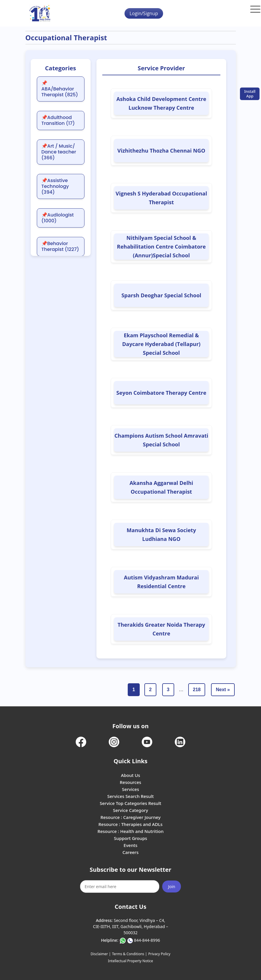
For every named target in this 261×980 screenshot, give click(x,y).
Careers (130, 852)
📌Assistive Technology (55, 186)
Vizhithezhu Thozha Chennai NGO (161, 151)
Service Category (130, 810)
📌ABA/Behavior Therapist (60, 89)
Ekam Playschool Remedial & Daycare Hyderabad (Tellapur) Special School (161, 344)
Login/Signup (144, 13)
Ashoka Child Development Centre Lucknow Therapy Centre (161, 103)
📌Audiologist (58, 218)
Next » (223, 690)
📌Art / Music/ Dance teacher (59, 152)
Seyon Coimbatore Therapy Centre (161, 393)
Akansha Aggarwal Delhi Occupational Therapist (161, 487)
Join (172, 886)
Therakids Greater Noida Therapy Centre (161, 629)
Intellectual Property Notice (130, 961)
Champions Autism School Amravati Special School (161, 440)
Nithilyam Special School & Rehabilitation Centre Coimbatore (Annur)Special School (161, 247)
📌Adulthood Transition (58, 120)
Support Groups (131, 838)
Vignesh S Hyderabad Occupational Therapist (161, 198)
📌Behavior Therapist (60, 247)
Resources (130, 782)
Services (130, 789)
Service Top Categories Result (130, 803)
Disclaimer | (101, 954)
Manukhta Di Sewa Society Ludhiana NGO (161, 534)
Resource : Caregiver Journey (131, 817)
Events (130, 845)
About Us (131, 775)
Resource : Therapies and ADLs (130, 824)
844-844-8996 (147, 940)
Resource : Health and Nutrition (130, 831)
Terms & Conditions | (129, 954)
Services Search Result (130, 796)
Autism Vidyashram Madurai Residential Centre (161, 582)
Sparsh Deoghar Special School (161, 295)
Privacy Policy (159, 954)
